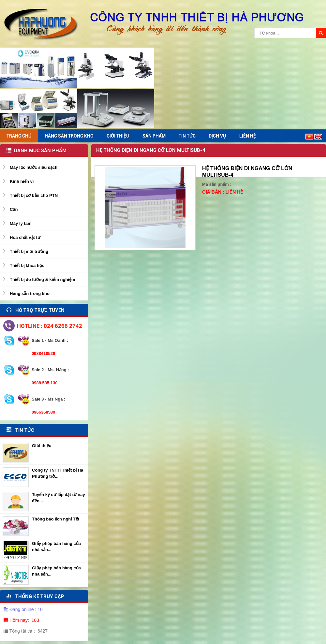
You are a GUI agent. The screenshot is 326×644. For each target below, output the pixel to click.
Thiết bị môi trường (29, 251)
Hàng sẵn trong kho (30, 293)
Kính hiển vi (22, 181)
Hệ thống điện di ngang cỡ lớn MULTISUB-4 (151, 150)
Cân (14, 209)
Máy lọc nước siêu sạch (34, 167)
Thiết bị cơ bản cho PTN (34, 195)
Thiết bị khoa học (27, 265)
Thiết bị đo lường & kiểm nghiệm (43, 279)
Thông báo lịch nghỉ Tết (56, 519)
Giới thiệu (42, 446)
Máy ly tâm (21, 223)
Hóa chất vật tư (25, 237)
